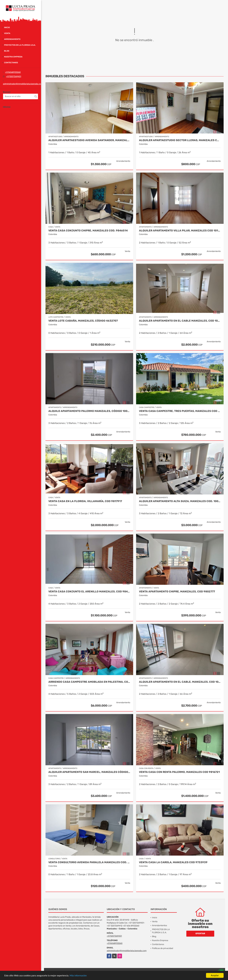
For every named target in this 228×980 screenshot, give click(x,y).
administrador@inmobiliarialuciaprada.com (23, 84)
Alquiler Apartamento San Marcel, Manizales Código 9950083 (89, 772)
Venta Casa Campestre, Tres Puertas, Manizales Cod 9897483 (180, 411)
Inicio (7, 27)
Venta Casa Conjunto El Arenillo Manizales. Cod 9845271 (89, 592)
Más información (78, 976)
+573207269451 (14, 76)
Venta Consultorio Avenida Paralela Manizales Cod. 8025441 (89, 862)
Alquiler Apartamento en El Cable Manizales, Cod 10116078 (180, 321)
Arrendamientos (160, 925)
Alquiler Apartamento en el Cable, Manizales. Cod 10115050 (180, 682)
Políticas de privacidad (163, 948)
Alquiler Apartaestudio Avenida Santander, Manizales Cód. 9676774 (89, 140)
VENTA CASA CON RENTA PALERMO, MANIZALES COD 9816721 (179, 772)
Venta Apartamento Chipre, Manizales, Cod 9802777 (177, 592)
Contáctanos (11, 63)
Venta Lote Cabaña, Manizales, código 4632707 (83, 321)
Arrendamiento (12, 39)
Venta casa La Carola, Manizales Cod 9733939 (173, 862)
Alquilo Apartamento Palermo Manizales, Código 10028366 (89, 411)
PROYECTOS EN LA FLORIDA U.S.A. (20, 45)
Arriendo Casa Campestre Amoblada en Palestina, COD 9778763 (89, 682)
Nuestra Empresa (13, 57)
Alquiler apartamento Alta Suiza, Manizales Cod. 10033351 (180, 501)
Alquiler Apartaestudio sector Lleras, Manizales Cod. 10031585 (180, 140)
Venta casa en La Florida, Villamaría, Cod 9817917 (85, 501)
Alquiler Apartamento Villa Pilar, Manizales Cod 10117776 (180, 231)
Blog (7, 51)
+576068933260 (13, 72)
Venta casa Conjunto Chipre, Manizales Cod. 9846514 (88, 231)
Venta (7, 33)
